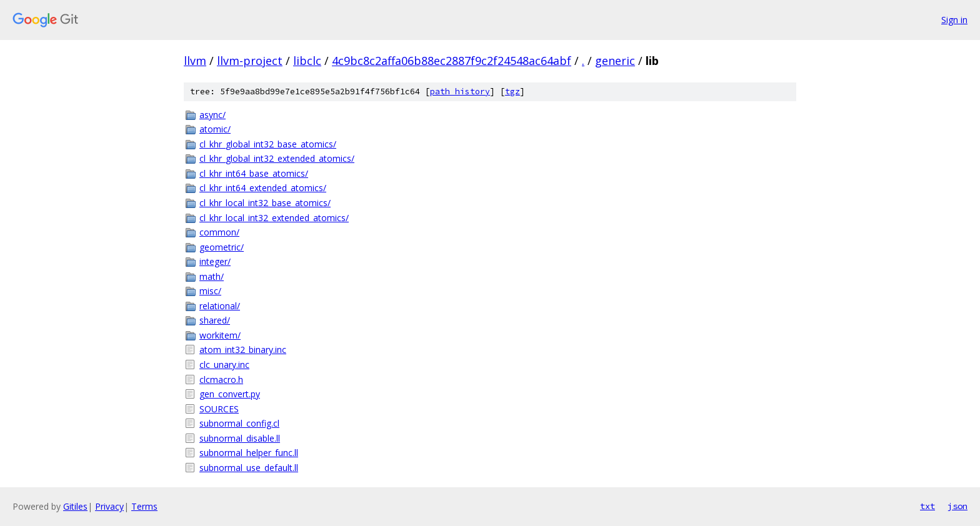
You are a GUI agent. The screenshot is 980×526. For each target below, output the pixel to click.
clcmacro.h (221, 380)
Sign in (954, 20)
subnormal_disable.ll (240, 438)
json (957, 506)
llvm (195, 61)
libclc (307, 61)
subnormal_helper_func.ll (249, 453)
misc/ (210, 291)
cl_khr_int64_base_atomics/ (254, 173)
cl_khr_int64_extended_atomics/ (263, 188)
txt (927, 506)
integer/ (215, 261)
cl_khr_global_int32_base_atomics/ (268, 144)
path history (460, 92)
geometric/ (222, 247)
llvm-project (250, 61)
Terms (144, 506)
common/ (219, 232)
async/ (212, 115)
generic (615, 61)
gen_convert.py (230, 394)
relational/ (220, 306)
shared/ (215, 320)
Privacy (109, 506)
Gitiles (75, 506)
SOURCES (219, 409)
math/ (212, 276)
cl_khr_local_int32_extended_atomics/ (274, 218)
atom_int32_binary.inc (243, 350)
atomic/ (215, 129)
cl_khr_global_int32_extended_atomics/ (277, 158)
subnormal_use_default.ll (249, 468)
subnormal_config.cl (239, 423)
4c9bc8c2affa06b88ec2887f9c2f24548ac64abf (452, 61)
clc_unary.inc (224, 365)
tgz (512, 92)
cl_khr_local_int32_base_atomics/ (265, 203)
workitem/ (220, 335)
